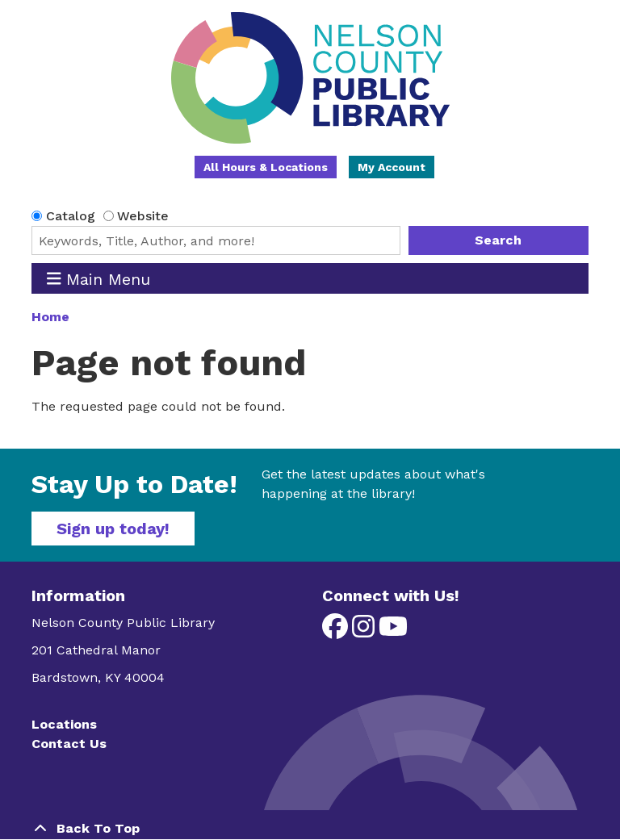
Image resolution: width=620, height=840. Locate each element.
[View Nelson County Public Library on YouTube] (393, 631)
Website (143, 216)
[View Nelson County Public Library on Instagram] (365, 631)
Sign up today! (113, 529)
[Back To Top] (310, 829)
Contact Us (69, 744)
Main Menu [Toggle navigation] (99, 279)
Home (50, 317)
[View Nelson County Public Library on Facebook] (337, 631)
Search (498, 240)
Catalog (71, 216)
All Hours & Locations (266, 167)
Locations (64, 724)
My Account (392, 167)
